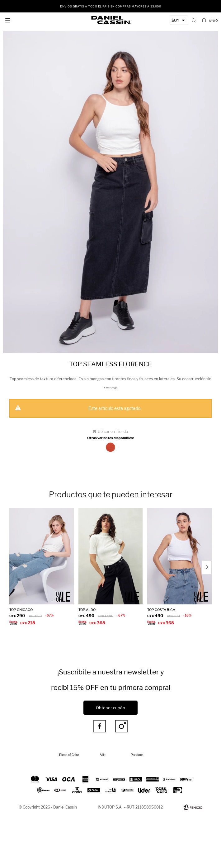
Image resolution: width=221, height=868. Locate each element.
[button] (194, 20)
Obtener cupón (110, 708)
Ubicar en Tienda (113, 432)
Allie (103, 755)
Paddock (137, 755)
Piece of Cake (69, 755)
